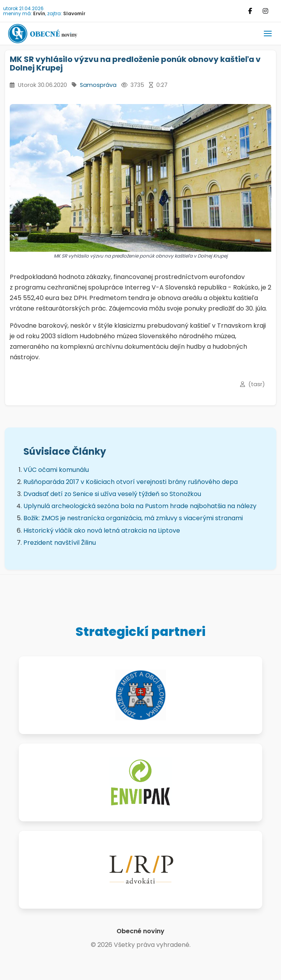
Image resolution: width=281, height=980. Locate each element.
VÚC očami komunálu (56, 470)
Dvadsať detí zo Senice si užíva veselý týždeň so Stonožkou (112, 494)
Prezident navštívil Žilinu (60, 543)
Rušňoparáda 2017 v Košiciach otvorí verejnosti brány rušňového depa (131, 482)
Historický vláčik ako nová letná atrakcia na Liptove (102, 531)
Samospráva (98, 85)
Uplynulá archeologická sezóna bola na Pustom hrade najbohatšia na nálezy (140, 506)
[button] (268, 34)
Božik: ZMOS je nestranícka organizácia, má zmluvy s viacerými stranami (133, 518)
